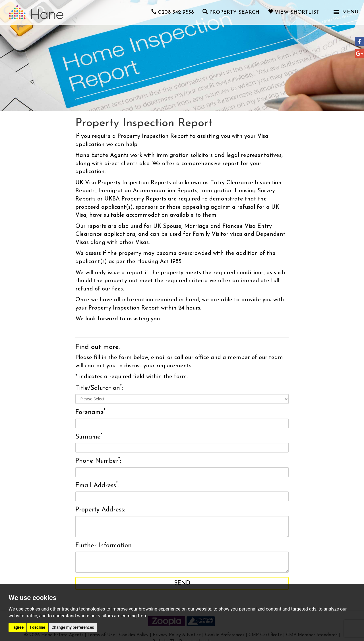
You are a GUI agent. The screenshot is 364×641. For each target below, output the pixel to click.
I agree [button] (17, 627)
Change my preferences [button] (73, 627)
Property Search (231, 12)
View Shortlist (294, 12)
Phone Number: (98, 461)
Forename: (91, 412)
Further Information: (104, 546)
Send (182, 583)
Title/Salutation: (99, 388)
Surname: (89, 437)
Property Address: (100, 510)
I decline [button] (38, 627)
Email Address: (97, 485)
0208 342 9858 (173, 12)
